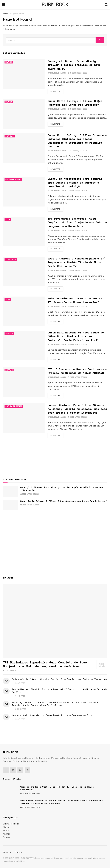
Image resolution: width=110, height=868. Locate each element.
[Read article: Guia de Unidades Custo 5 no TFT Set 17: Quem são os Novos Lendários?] (24, 311)
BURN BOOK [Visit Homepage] (55, 5)
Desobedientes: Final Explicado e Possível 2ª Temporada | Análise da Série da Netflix (59, 691)
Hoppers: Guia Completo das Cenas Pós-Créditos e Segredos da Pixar (53, 715)
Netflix (9, 370)
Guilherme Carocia (58, 73)
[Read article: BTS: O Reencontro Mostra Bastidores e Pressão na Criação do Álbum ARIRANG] (24, 382)
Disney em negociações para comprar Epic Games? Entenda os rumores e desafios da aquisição (75, 182)
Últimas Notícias (11, 824)
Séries (6, 830)
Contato (19, 852)
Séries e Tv (11, 259)
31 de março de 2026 (77, 73)
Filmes (9, 62)
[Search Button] (106, 5)
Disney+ (9, 333)
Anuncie (7, 852)
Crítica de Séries (14, 406)
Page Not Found (17, 14)
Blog (8, 299)
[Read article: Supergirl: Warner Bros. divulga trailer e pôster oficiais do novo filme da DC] (24, 74)
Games (6, 837)
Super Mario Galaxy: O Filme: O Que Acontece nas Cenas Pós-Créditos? (75, 103)
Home (5, 14)
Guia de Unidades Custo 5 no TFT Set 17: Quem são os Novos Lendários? (76, 300)
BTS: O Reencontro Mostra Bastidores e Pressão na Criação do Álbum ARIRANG (77, 371)
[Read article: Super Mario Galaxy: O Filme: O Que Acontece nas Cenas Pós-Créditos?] (24, 114)
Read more (57, 91)
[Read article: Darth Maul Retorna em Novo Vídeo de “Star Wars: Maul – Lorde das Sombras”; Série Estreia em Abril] (24, 345)
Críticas (10, 136)
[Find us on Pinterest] (28, 770)
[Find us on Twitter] (13, 770)
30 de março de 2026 (78, 191)
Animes (7, 834)
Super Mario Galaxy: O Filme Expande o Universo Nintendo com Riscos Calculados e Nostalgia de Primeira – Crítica (77, 141)
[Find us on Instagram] (20, 770)
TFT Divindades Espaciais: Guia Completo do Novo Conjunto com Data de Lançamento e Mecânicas (77, 222)
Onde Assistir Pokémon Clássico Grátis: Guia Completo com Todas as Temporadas (59, 679)
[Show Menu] (4, 5)
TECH (8, 220)
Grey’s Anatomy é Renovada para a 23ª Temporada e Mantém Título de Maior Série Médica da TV (76, 262)
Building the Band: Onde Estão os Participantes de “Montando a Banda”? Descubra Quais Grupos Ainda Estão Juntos (55, 704)
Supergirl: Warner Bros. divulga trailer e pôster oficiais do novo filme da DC (74, 65)
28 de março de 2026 (78, 377)
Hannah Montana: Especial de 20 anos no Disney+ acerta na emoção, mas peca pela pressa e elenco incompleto (77, 409)
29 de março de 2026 (78, 306)
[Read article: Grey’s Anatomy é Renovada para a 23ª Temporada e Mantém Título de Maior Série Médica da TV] (24, 271)
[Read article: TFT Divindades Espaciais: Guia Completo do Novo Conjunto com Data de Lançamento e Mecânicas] (24, 232)
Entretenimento (13, 180)
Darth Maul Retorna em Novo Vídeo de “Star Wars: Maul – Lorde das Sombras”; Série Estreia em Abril (76, 336)
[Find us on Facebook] (6, 770)
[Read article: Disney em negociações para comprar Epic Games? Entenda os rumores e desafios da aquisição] (24, 192)
